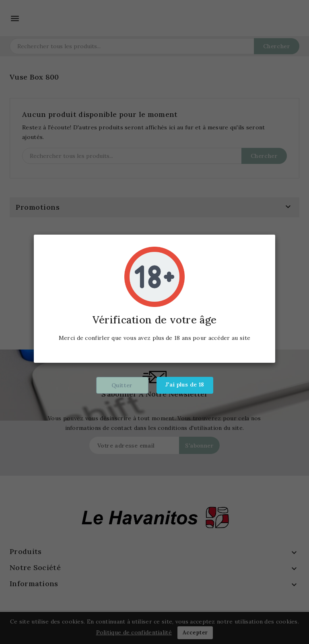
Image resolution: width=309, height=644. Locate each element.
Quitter (122, 385)
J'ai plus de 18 (185, 384)
